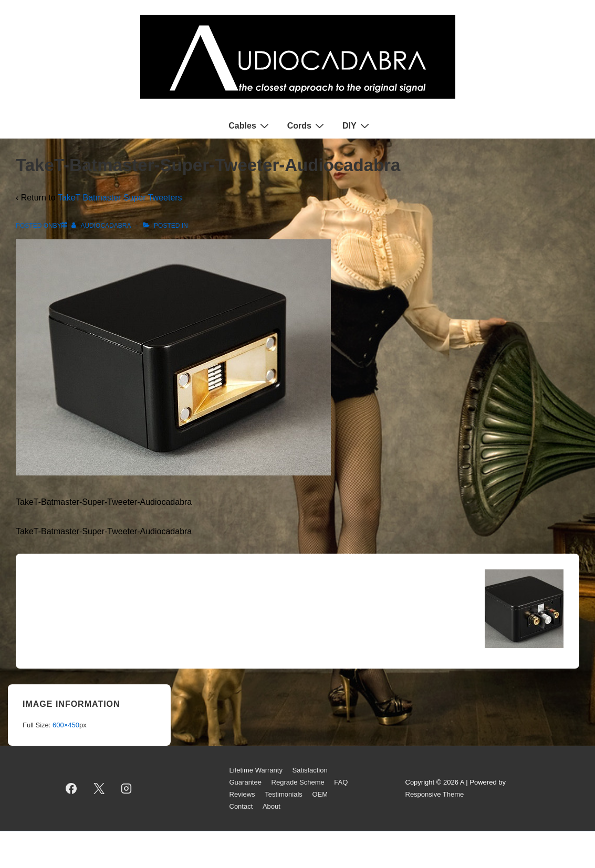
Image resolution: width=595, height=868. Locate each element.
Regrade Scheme (298, 782)
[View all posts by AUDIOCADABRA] (102, 226)
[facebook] (71, 789)
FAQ (341, 782)
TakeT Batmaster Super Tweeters (120, 198)
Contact (241, 806)
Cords (307, 125)
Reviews (242, 794)
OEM (320, 794)
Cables (250, 125)
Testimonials (284, 794)
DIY (357, 125)
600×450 (66, 725)
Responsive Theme (435, 794)
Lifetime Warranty (256, 770)
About (272, 806)
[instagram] (127, 789)
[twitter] (99, 789)
